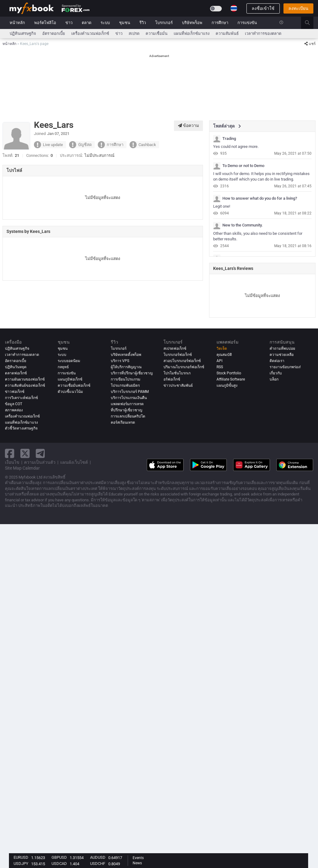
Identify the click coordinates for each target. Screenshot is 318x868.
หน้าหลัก (17, 23)
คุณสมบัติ (224, 355)
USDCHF (98, 864)
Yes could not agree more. (236, 147)
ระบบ (105, 23)
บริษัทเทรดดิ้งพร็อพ (126, 355)
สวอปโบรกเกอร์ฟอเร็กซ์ (182, 361)
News (137, 863)
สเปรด (134, 33)
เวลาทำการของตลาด (263, 33)
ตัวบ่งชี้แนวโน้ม (70, 392)
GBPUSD (59, 857)
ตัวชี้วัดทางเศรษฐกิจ (21, 428)
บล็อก (274, 379)
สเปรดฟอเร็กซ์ (175, 348)
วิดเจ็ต (222, 348)
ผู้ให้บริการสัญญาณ (126, 367)
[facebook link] (10, 453)
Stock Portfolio (229, 373)
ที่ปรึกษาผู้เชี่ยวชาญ (126, 410)
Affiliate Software (231, 379)
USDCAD (59, 864)
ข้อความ (188, 125)
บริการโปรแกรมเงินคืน (129, 398)
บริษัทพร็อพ (192, 23)
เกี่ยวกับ (276, 373)
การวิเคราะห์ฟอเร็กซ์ (21, 398)
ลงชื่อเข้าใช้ (263, 8)
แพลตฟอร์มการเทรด (127, 404)
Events (138, 858)
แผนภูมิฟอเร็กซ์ (70, 379)
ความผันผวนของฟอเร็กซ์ (25, 379)
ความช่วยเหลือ (282, 355)
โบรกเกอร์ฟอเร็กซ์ (178, 355)
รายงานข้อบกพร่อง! (285, 367)
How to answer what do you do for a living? (260, 198)
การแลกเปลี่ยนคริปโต (128, 416)
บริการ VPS (120, 361)
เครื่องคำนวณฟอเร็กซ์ (90, 33)
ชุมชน (125, 23)
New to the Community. (243, 225)
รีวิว (143, 23)
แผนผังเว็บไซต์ (74, 462)
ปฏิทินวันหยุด (16, 367)
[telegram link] (40, 453)
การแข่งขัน (247, 23)
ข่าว (69, 23)
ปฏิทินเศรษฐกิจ (23, 33)
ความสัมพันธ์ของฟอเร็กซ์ (25, 385)
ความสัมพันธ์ (227, 33)
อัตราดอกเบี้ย (54, 33)
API (219, 361)
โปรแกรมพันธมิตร (125, 385)
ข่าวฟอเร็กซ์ (15, 392)
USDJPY (21, 864)
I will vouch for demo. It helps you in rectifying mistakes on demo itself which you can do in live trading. (261, 177)
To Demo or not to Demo (243, 166)
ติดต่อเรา (277, 361)
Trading (229, 139)
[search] (311, 23)
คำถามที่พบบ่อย (282, 348)
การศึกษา (220, 23)
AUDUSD (98, 857)
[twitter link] (25, 453)
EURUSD (21, 857)
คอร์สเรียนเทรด (123, 422)
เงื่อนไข (12, 462)
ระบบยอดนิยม (69, 361)
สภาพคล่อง (14, 410)
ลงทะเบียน (298, 8)
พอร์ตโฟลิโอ (45, 23)
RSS (220, 367)
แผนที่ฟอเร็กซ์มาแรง (192, 33)
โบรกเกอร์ (164, 23)
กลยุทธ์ (63, 367)
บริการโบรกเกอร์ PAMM (130, 392)
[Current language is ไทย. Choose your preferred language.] (234, 8)
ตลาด (87, 23)
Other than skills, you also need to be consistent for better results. (258, 236)
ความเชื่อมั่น (157, 33)
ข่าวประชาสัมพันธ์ (178, 385)
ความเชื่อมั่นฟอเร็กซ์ (74, 385)
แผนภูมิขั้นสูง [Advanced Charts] (227, 385)
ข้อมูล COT (14, 404)
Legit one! (222, 206)
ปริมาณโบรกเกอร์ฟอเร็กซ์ (184, 367)
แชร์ (310, 44)
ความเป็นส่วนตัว (40, 462)
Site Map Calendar (22, 468)
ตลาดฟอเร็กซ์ (16, 373)
